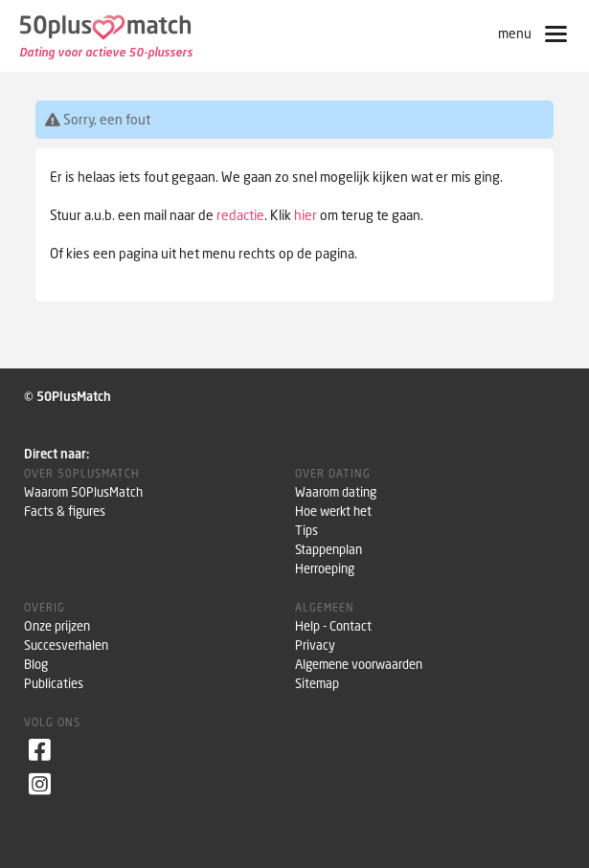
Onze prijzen (57, 626)
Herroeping (325, 569)
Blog (36, 665)
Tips (306, 531)
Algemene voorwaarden (359, 665)
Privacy (315, 645)
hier (306, 215)
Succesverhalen (66, 645)
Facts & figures (65, 512)
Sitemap (317, 684)
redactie (240, 215)
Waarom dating (336, 492)
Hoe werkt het (333, 512)
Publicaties (54, 684)
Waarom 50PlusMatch (83, 492)
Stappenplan (328, 550)
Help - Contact (333, 626)
